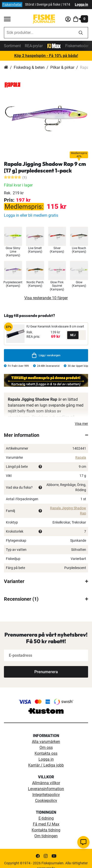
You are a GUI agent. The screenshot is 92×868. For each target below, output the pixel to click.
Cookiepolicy (46, 801)
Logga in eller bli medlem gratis (31, 215)
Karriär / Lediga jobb (46, 765)
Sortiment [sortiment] (12, 46)
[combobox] (39, 33)
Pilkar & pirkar (62, 67)
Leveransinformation (46, 789)
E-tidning (46, 818)
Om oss (46, 747)
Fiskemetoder (77, 46)
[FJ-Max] (54, 46)
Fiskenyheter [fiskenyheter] (12, 4)
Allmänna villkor (46, 783)
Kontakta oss (46, 753)
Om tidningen (46, 836)
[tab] (46, 435)
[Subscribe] (46, 672)
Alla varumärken (46, 742)
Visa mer (81, 424)
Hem (6, 68)
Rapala (81, 457)
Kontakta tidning (46, 830)
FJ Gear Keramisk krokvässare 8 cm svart (55, 326)
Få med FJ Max (46, 824)
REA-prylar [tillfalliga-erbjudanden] (34, 46)
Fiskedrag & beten (29, 67)
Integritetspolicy (46, 795)
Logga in (81, 4)
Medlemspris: (24, 207)
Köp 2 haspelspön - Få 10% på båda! (46, 56)
